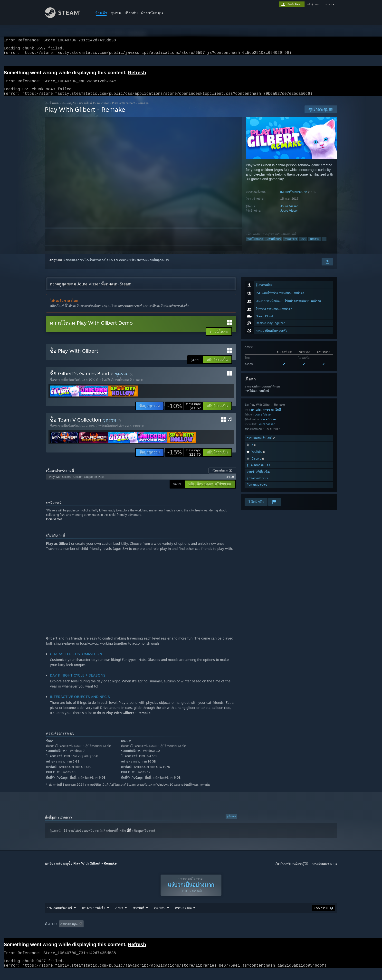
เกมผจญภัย (69, 109)
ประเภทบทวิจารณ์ (60, 917)
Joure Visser (289, 212)
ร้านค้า (101, 13)
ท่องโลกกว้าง (255, 245)
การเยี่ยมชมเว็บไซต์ (261, 444)
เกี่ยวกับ (131, 13)
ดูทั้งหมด (231, 822)
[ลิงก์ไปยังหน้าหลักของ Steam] (66, 17)
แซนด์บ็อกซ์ (274, 245)
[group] (191, 933)
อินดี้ (278, 415)
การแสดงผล (183, 917)
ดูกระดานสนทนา (257, 484)
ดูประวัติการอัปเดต (258, 471)
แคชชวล (314, 245)
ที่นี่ (129, 836)
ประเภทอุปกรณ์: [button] (301, 933)
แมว (303, 245)
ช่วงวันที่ (138, 917)
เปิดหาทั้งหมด (222, 476)
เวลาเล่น (160, 917)
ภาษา (328, 4)
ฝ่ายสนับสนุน (152, 13)
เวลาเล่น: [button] (161, 933)
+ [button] (324, 245)
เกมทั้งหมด (52, 109)
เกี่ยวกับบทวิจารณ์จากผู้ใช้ (291, 870)
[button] (217, 366)
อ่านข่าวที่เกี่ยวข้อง (258, 477)
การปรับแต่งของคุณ (325, 870)
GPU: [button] (278, 933)
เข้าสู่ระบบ (313, 4)
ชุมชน (116, 13)
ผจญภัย (256, 415)
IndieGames (54, 525)
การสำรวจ (291, 245)
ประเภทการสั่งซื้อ (94, 917)
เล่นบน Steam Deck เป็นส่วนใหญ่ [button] (198, 933)
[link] (184, 412)
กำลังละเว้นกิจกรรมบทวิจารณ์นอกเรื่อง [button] (122, 933)
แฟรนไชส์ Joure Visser (94, 109)
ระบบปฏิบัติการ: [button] (238, 933)
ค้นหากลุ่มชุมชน (257, 491)
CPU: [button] (261, 933)
